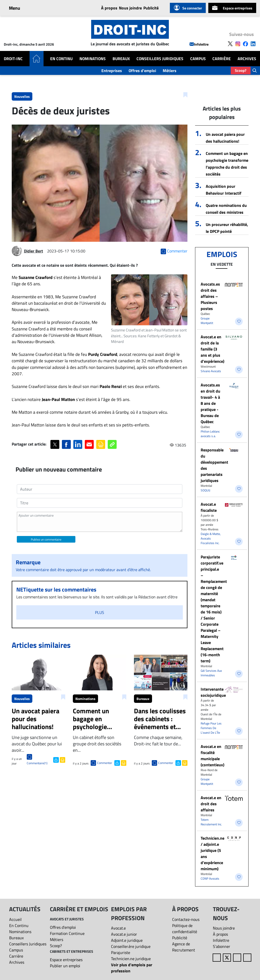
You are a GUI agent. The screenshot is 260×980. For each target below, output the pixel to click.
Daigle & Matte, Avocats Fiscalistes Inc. (211, 538)
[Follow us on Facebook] (245, 43)
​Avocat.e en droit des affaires (211, 804)
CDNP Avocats (210, 878)
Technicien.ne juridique (131, 959)
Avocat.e (118, 928)
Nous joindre (130, 8)
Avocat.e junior (124, 934)
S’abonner (222, 946)
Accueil (15, 919)
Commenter (105, 763)
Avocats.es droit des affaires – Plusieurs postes (210, 296)
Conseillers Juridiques (160, 59)
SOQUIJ (205, 490)
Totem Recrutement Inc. (211, 822)
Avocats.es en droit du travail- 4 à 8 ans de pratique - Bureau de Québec (210, 403)
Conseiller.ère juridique (131, 946)
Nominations (93, 59)
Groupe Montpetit (207, 321)
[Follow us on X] (230, 43)
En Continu (61, 59)
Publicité (151, 8)
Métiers (170, 71)
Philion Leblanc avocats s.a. (210, 434)
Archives (247, 59)
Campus (198, 59)
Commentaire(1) (37, 763)
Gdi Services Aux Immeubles (211, 673)
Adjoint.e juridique (127, 940)
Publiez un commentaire (46, 539)
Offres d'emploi (142, 71)
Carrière (222, 59)
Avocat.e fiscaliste (209, 507)
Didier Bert (33, 251)
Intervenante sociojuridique (213, 692)
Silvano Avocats (211, 371)
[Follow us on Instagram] (238, 43)
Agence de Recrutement (184, 947)
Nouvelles (22, 96)
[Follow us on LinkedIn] (253, 43)
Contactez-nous (186, 919)
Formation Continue (67, 933)
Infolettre (199, 44)
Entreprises (112, 71)
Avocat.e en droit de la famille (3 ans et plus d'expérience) (213, 349)
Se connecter (188, 8)
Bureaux (121, 59)
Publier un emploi (65, 966)
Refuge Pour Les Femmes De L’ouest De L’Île (211, 728)
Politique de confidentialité (185, 929)
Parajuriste (121, 952)
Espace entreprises (232, 8)
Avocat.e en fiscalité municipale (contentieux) (213, 756)
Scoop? (241, 70)
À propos (109, 8)
